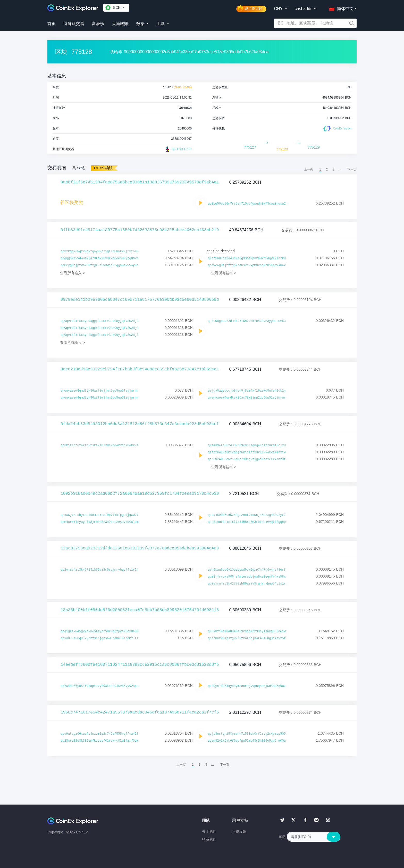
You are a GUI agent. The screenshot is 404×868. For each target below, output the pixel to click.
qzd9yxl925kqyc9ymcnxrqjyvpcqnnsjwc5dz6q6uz (247, 686)
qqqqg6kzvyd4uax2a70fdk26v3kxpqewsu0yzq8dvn (99, 258)
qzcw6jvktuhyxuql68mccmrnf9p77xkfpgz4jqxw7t (99, 515)
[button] (340, 8)
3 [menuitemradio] (334, 169)
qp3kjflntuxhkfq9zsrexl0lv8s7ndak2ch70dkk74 (99, 445)
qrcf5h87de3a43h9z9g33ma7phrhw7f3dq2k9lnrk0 (247, 258)
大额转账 (120, 24)
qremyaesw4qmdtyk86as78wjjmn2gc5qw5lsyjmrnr (99, 391)
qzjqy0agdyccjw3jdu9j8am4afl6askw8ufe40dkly (247, 391)
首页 (52, 24)
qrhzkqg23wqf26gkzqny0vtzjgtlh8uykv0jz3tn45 (99, 252)
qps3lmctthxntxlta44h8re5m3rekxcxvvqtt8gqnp (247, 522)
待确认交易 (74, 24)
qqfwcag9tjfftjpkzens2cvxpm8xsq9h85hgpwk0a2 (247, 265)
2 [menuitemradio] (327, 169)
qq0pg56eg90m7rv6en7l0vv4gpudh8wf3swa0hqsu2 (247, 204)
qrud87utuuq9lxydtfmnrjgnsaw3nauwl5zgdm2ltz (99, 638)
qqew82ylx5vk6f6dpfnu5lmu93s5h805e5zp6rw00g (247, 741)
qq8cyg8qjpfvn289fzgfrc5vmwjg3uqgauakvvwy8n (99, 265)
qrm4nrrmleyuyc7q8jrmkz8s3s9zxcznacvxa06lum (99, 522)
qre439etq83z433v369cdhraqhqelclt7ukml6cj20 (247, 445)
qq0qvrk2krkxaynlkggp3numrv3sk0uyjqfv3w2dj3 (99, 321)
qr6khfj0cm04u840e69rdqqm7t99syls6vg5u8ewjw (247, 631)
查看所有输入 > (73, 273)
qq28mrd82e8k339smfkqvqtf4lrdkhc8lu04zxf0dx (99, 741)
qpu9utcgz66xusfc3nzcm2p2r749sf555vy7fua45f (99, 734)
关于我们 (209, 831)
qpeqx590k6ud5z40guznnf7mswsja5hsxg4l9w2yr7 (247, 515)
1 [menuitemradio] (320, 169)
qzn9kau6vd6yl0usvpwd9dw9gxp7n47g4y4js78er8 (247, 570)
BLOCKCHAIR (178, 149)
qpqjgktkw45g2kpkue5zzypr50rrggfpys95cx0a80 (99, 631)
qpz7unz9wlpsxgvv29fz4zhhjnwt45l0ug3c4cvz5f (247, 638)
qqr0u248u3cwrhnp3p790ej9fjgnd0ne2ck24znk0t (247, 459)
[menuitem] (352, 169)
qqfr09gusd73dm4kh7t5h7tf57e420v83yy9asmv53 (247, 321)
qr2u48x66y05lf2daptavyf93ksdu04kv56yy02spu (99, 686)
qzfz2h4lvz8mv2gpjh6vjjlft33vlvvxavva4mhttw (247, 452)
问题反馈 (239, 831)
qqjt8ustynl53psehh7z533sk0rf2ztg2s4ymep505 (247, 734)
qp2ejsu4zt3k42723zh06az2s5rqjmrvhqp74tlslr (99, 570)
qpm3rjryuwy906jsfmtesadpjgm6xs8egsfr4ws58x (247, 577)
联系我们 (209, 839)
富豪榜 (98, 24)
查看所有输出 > (224, 273)
